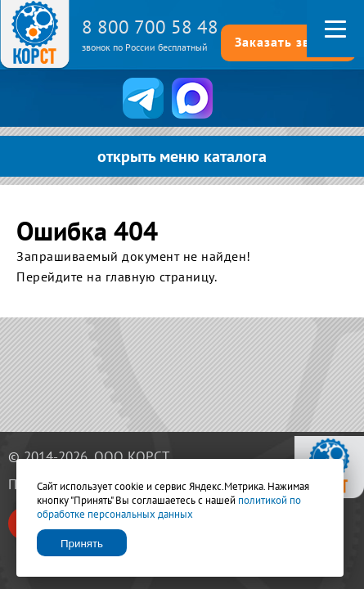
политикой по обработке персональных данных (169, 507)
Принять (82, 544)
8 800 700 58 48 (150, 27)
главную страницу (160, 277)
